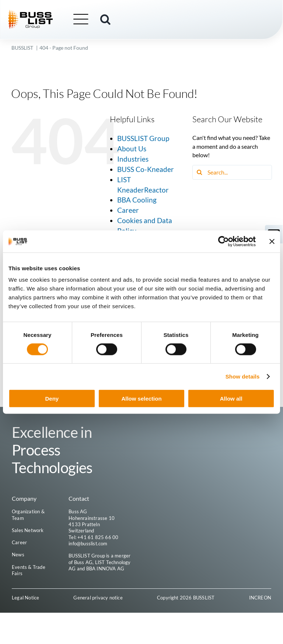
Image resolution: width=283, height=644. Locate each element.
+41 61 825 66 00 (98, 537)
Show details (243, 376)
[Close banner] (272, 241)
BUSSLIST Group (143, 138)
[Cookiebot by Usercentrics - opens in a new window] (223, 241)
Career (128, 210)
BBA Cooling (137, 200)
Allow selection (141, 399)
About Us (132, 149)
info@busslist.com (88, 543)
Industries (133, 159)
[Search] (200, 172)
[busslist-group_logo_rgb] (34, 13)
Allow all (231, 399)
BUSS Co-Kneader (146, 169)
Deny (52, 399)
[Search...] (232, 172)
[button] (109, 20)
